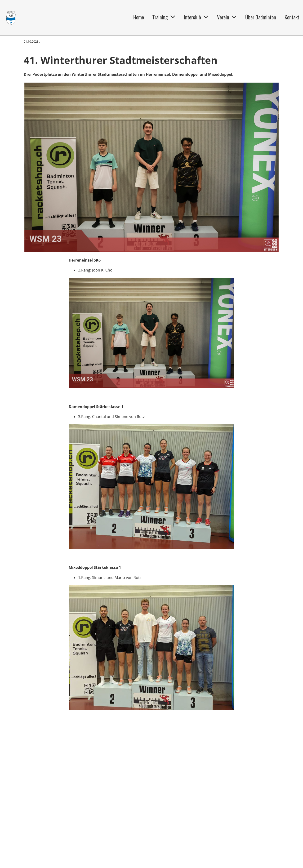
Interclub (196, 17)
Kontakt (292, 17)
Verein (227, 17)
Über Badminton (261, 17)
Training (164, 17)
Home (139, 17)
